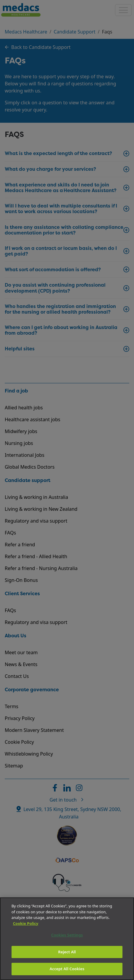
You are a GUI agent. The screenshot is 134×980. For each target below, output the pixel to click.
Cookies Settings (67, 935)
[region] (67, 939)
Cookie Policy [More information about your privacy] (26, 923)
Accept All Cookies (67, 969)
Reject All (67, 952)
